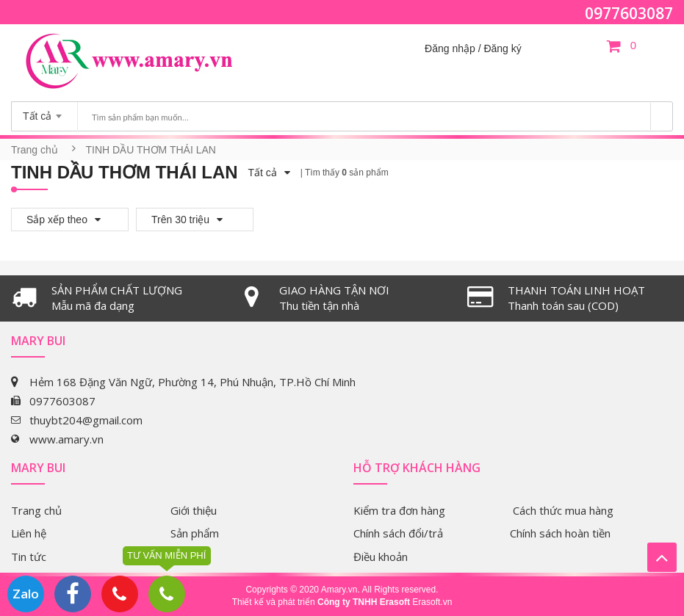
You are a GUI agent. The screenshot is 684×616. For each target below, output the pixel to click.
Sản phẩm (195, 533)
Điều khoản (381, 557)
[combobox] (44, 112)
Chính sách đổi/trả (398, 533)
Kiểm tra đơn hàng (399, 510)
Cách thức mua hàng (563, 510)
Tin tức (29, 557)
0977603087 (629, 13)
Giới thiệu (194, 510)
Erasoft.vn (432, 602)
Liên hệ (29, 533)
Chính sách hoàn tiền (560, 533)
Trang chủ (35, 150)
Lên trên (662, 557)
